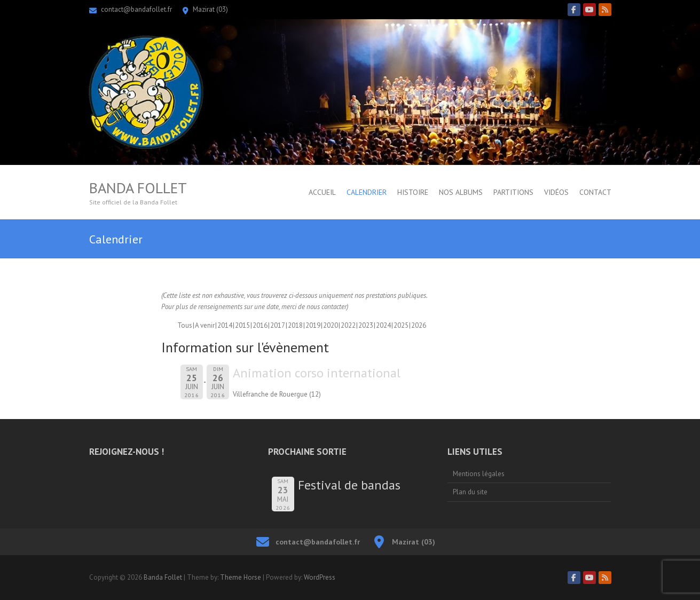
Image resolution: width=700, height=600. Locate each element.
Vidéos (556, 192)
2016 (260, 325)
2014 (225, 325)
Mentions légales (479, 474)
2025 (401, 325)
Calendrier (367, 192)
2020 (331, 325)
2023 (366, 325)
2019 (313, 325)
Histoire (413, 192)
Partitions (513, 192)
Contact (595, 192)
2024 (383, 325)
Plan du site (470, 492)
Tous (185, 325)
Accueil (322, 192)
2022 (348, 325)
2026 (419, 325)
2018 (295, 325)
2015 (242, 325)
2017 (278, 325)
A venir (205, 325)
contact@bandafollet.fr (136, 9)
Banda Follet (138, 188)
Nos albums (461, 192)
